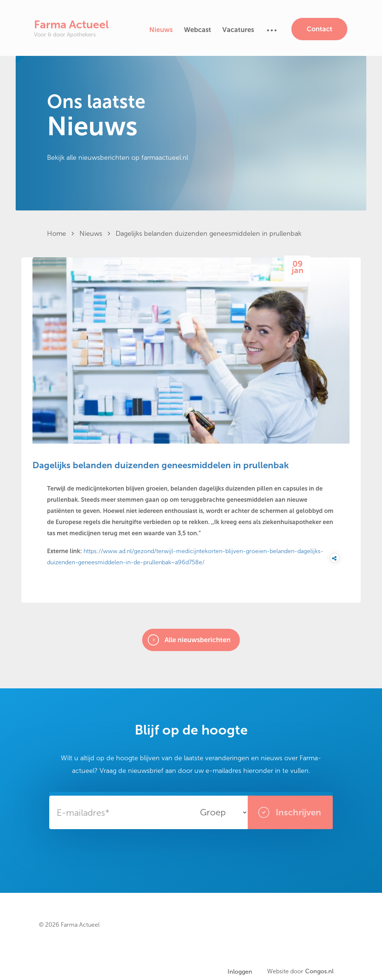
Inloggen (240, 972)
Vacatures (238, 30)
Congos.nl (319, 971)
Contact (320, 29)
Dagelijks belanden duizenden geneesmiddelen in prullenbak (209, 234)
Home (60, 234)
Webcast (198, 30)
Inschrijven (290, 812)
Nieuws (161, 30)
